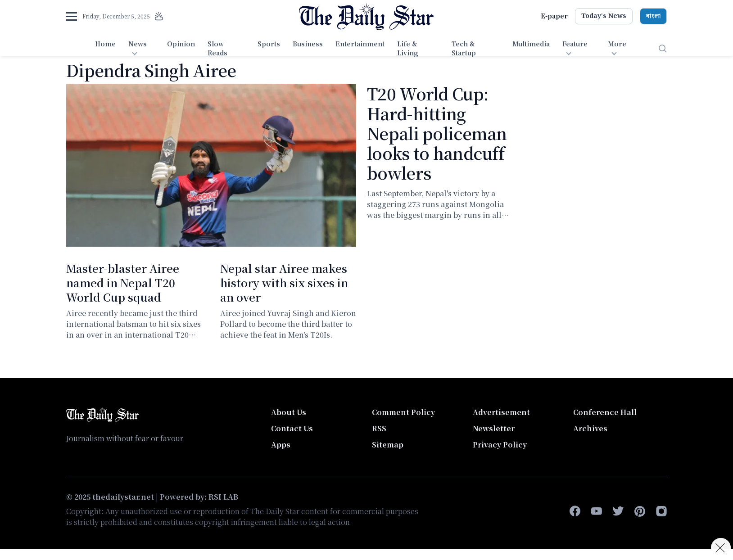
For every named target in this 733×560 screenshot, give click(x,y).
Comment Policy (403, 412)
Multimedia (531, 44)
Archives (590, 428)
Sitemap (388, 445)
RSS (379, 428)
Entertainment (360, 44)
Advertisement (501, 412)
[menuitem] (105, 49)
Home (105, 44)
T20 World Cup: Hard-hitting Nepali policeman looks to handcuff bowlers (437, 133)
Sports (269, 44)
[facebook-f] (575, 511)
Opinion (181, 44)
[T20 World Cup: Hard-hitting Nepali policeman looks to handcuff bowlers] (211, 165)
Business (308, 44)
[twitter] (618, 511)
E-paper (554, 16)
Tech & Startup (464, 48)
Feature (575, 44)
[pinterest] (640, 511)
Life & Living (408, 48)
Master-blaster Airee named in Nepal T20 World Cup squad (123, 282)
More (617, 44)
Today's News (604, 16)
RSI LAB (223, 497)
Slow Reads (217, 48)
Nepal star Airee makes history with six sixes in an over (284, 282)
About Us (289, 412)
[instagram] (661, 511)
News (138, 44)
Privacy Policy (500, 445)
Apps (281, 445)
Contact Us (292, 428)
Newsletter (494, 428)
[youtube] (597, 511)
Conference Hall (605, 412)
